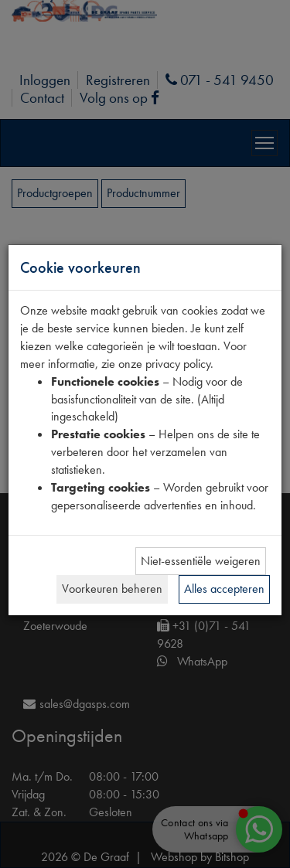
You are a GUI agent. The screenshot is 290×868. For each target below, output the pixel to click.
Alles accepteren (224, 589)
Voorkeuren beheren (112, 589)
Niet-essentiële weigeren (201, 561)
